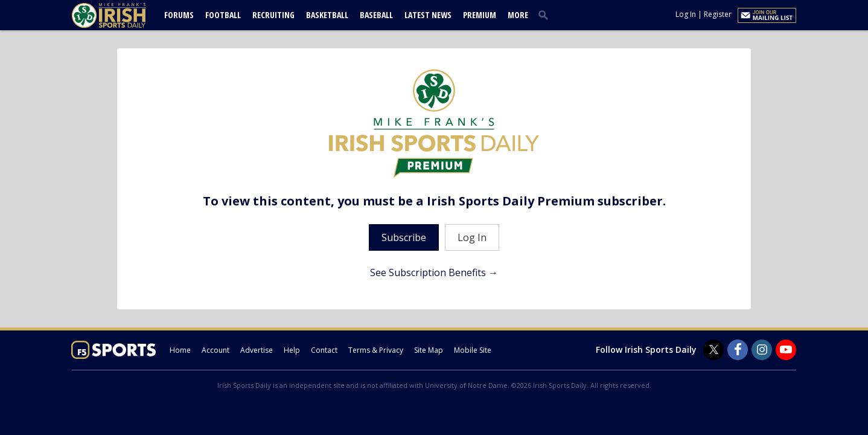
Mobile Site (473, 350)
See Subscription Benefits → (434, 272)
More (518, 15)
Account (215, 350)
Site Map (429, 350)
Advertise (257, 350)
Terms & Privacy (376, 350)
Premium (480, 15)
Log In (686, 14)
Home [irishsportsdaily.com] (180, 350)
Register (718, 14)
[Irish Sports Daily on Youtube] (786, 350)
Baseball (376, 15)
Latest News (428, 15)
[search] (546, 14)
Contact (324, 350)
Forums (179, 15)
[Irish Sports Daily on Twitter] (713, 350)
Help (292, 350)
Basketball (327, 15)
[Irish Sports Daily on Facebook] (738, 350)
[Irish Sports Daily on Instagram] (762, 350)
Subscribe (404, 237)
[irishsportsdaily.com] (123, 15)
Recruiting (273, 15)
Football (223, 15)
